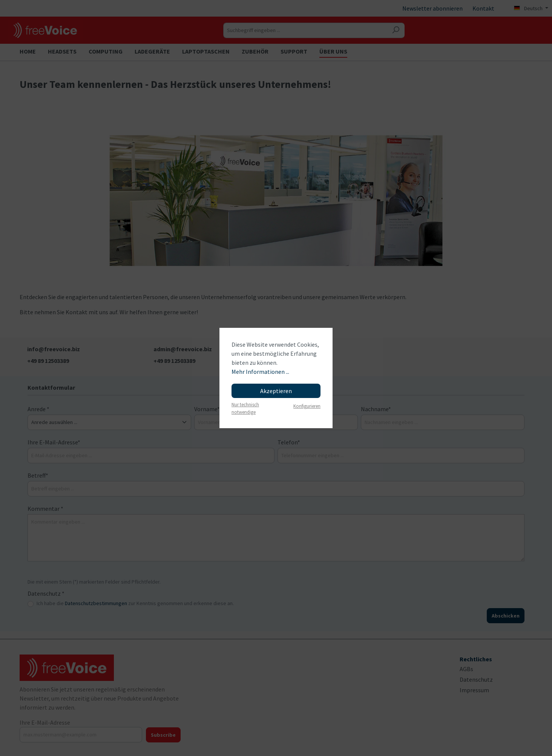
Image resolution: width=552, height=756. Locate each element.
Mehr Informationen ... (260, 372)
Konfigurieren (307, 406)
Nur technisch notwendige (245, 408)
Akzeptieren (276, 391)
